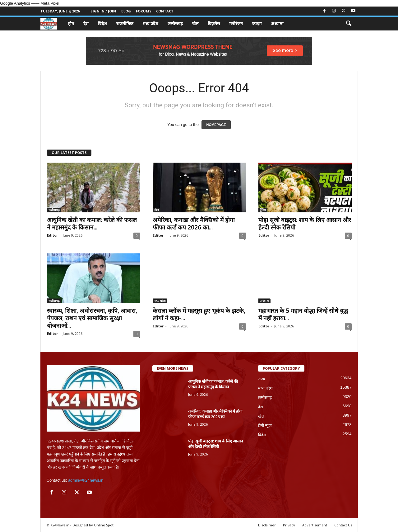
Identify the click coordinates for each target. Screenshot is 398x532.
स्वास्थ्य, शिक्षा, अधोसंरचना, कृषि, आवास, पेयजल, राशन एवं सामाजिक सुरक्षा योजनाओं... (92, 318)
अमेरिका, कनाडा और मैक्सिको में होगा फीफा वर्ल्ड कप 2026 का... (194, 224)
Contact (165, 11)
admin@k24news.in (86, 480)
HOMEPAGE (216, 125)
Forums (144, 11)
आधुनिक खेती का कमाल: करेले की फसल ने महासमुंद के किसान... (92, 224)
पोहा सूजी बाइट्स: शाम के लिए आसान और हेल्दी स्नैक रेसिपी (305, 224)
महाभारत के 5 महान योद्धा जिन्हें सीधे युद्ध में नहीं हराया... (303, 314)
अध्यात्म (277, 23)
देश (86, 23)
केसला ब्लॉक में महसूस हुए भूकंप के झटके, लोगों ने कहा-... (199, 314)
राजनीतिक (125, 23)
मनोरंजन (236, 23)
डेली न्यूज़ (265, 426)
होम (71, 23)
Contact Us (343, 525)
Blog (126, 11)
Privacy (289, 525)
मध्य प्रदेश (150, 23)
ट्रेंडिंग (263, 210)
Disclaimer (267, 525)
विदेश (102, 23)
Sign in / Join (103, 11)
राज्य (262, 379)
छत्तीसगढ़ (175, 23)
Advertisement (315, 525)
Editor (52, 235)
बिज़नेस (214, 23)
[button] (349, 24)
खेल (195, 23)
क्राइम (257, 23)
